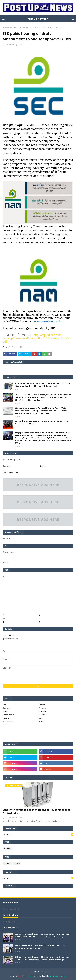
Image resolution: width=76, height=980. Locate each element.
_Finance (42, 466)
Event (41, 721)
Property (42, 708)
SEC (11, 27)
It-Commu (43, 711)
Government (8, 721)
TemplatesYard (31, 976)
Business (6, 466)
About (37, 972)
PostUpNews (10, 45)
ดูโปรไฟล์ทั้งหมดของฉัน (11, 639)
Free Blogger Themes (58, 976)
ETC (4, 725)
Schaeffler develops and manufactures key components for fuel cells (36, 811)
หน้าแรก (6, 27)
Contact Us (46, 972)
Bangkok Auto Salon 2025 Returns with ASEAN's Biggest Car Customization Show (42, 422)
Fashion (42, 715)
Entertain (6, 718)
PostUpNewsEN (38, 19)
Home (5, 705)
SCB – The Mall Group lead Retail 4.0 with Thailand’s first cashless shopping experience (40, 947)
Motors (6, 711)
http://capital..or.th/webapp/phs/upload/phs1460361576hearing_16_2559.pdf (38, 338)
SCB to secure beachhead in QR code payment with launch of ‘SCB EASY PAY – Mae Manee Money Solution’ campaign (43, 935)
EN (9, 347)
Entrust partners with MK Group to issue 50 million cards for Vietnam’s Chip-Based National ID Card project (43, 385)
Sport (41, 718)
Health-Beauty (9, 715)
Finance (15, 347)
